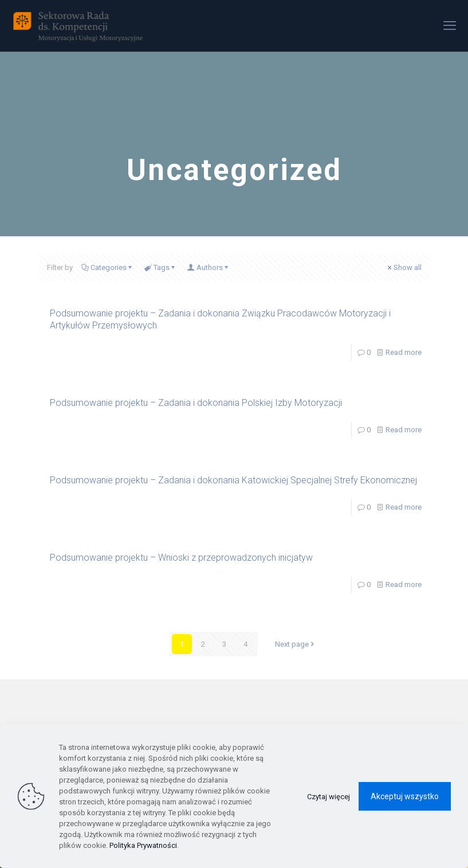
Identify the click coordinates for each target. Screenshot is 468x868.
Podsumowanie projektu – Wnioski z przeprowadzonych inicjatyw (181, 558)
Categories (108, 267)
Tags (161, 267)
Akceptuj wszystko (405, 796)
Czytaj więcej (329, 797)
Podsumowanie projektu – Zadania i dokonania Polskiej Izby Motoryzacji (196, 403)
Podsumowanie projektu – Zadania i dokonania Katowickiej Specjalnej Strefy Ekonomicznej (233, 480)
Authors (209, 267)
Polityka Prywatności (143, 845)
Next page (296, 644)
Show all (404, 267)
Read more (404, 352)
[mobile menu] (450, 26)
